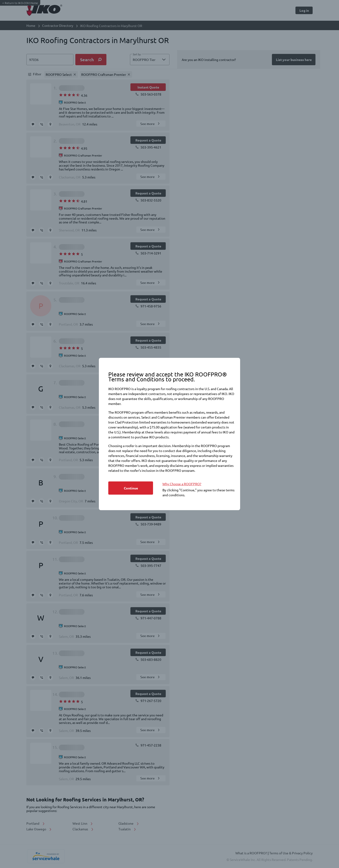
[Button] (131, 488)
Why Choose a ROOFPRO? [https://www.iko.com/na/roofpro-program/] (182, 484)
